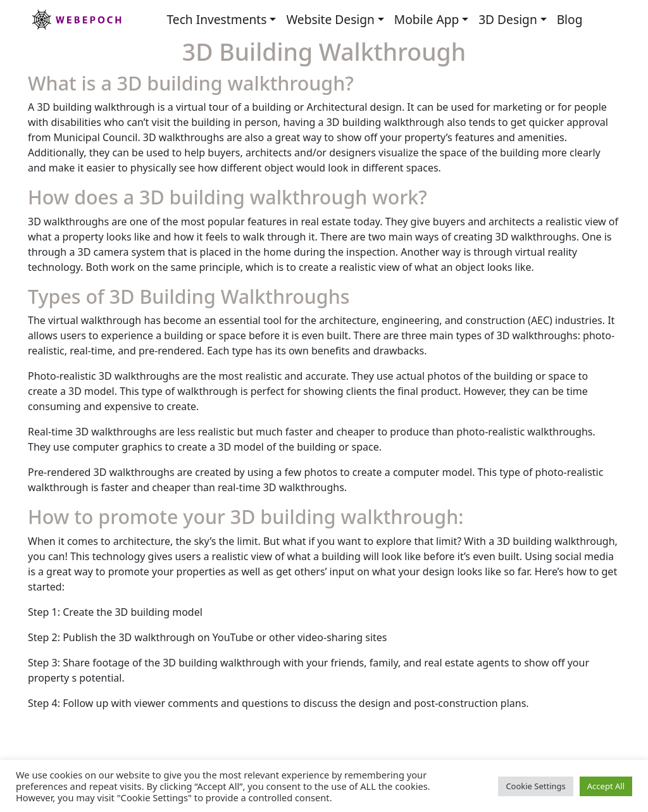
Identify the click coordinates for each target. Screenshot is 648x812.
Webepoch (76, 20)
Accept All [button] (606, 786)
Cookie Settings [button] (535, 786)
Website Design (330, 19)
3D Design (508, 19)
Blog (570, 19)
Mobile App (427, 19)
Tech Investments (216, 19)
